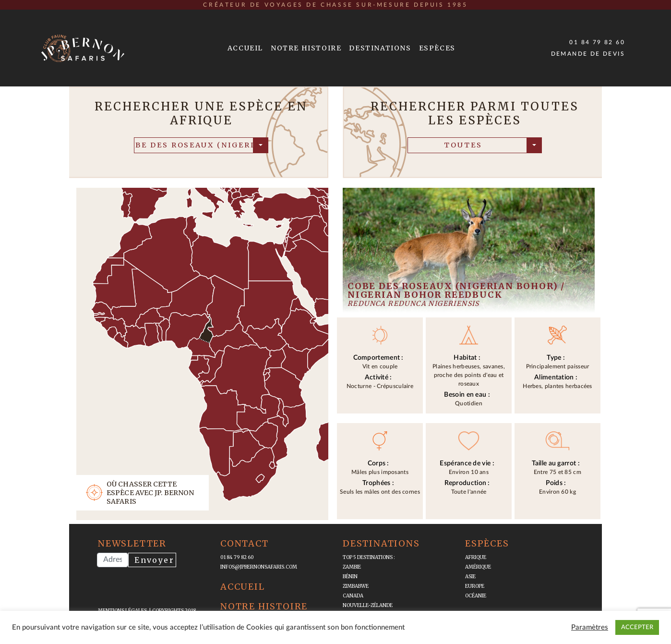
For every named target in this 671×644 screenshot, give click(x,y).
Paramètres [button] (590, 627)
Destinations (380, 48)
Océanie (476, 596)
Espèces (437, 48)
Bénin (350, 577)
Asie (470, 577)
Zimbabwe (356, 586)
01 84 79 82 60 (597, 42)
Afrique (476, 557)
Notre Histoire (306, 48)
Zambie (352, 567)
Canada (353, 596)
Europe (475, 586)
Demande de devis (588, 54)
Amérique (478, 567)
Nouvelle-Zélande (368, 605)
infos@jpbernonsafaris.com (259, 567)
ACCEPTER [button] (637, 627)
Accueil (245, 48)
